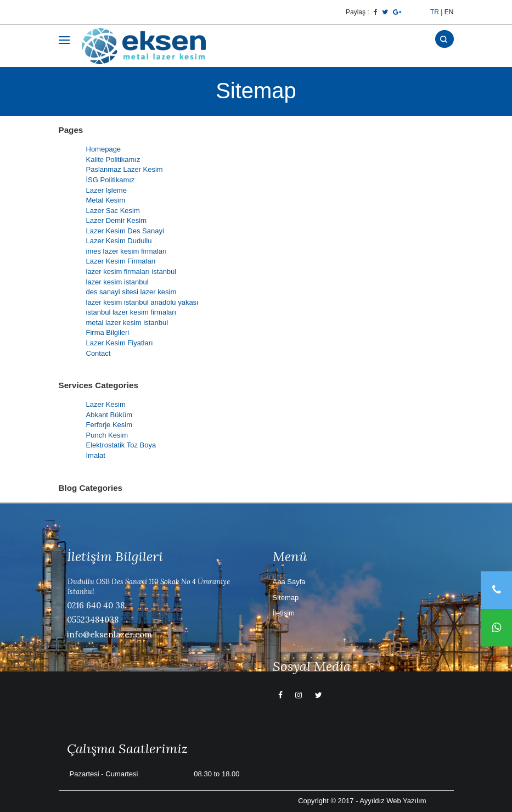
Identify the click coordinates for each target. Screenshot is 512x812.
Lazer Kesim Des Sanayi (125, 231)
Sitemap (286, 598)
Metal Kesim (106, 200)
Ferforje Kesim (109, 425)
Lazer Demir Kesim (117, 220)
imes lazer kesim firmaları (126, 251)
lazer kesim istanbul (117, 282)
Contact (99, 353)
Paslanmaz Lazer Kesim (125, 169)
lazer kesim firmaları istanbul (131, 271)
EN (449, 12)
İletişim (284, 613)
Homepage (104, 149)
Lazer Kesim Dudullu (119, 241)
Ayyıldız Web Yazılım (393, 801)
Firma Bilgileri (108, 332)
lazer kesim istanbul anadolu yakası (142, 302)
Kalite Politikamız (113, 159)
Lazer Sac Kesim (113, 211)
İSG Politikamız (111, 180)
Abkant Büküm (109, 415)
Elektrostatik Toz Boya (121, 445)
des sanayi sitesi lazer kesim (131, 292)
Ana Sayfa (289, 582)
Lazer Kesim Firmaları (121, 261)
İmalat (96, 455)
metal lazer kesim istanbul (127, 323)
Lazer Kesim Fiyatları (120, 343)
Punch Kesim (107, 435)
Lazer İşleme (106, 190)
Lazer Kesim (106, 404)
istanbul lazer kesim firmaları (131, 312)
